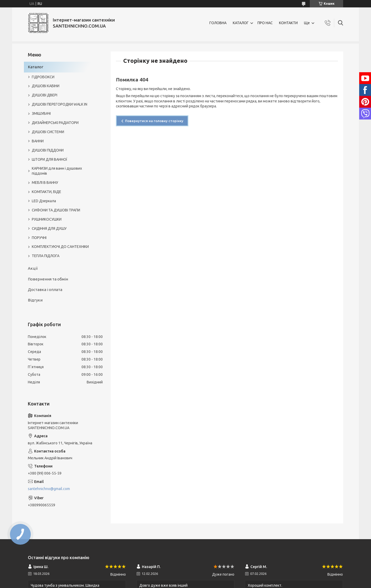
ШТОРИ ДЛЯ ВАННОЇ (50, 159)
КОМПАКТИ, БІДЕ (47, 192)
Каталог (36, 67)
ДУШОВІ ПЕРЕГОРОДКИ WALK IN (60, 104)
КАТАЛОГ (241, 23)
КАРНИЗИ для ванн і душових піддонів (57, 171)
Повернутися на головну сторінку (154, 121)
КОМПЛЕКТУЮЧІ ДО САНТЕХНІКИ (60, 247)
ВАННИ (38, 141)
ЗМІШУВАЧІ (41, 113)
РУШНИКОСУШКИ (47, 219)
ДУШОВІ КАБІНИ (46, 86)
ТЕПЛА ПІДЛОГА (46, 256)
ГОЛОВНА (218, 23)
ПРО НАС (265, 23)
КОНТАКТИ (288, 23)
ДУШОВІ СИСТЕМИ (48, 132)
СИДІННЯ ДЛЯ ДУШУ (49, 228)
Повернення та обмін (48, 279)
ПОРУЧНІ (39, 238)
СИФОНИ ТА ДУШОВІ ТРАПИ (56, 210)
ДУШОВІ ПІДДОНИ (48, 150)
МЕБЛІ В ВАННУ (45, 183)
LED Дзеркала (44, 201)
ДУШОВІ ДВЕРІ (45, 95)
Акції (33, 268)
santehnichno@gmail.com (49, 489)
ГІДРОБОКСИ (43, 77)
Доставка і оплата (45, 290)
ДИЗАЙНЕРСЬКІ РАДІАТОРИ (55, 123)
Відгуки (35, 300)
